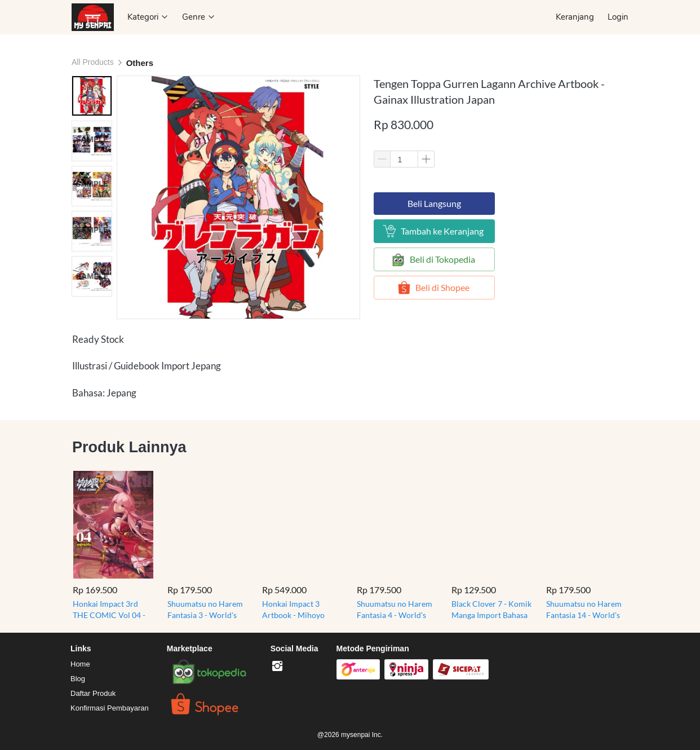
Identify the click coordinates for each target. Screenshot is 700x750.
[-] (277, 667)
